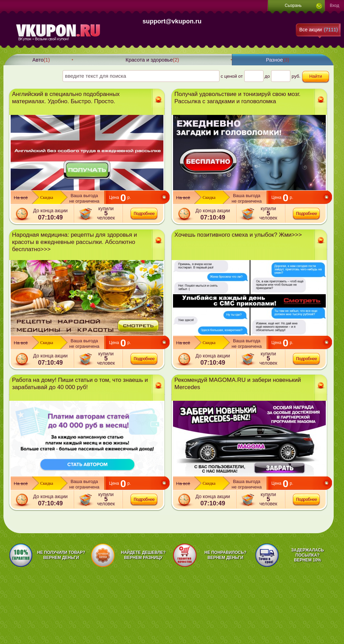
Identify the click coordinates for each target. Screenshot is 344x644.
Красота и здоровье (152, 60)
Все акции (319, 30)
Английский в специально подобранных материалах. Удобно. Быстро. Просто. (66, 98)
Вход (335, 6)
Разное (278, 60)
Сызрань (293, 6)
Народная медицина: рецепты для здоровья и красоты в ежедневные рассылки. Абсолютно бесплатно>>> (74, 242)
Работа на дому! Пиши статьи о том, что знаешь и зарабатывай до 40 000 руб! (80, 384)
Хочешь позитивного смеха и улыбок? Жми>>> (238, 235)
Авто (41, 60)
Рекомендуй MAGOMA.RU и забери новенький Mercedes (238, 384)
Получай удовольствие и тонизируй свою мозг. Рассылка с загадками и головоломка (238, 98)
